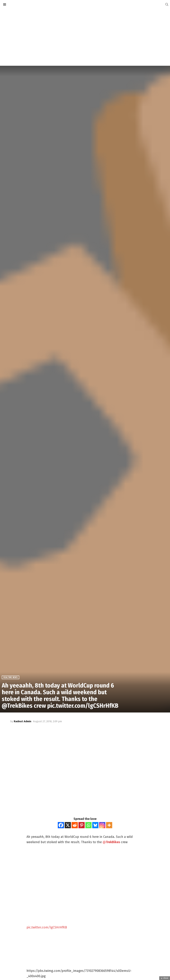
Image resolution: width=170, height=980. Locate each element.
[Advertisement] (85, 37)
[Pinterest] (82, 825)
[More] (109, 825)
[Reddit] (75, 825)
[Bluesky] (95, 825)
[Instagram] (102, 825)
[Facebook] (61, 825)
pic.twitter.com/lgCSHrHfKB (47, 927)
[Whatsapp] (88, 825)
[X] (68, 825)
